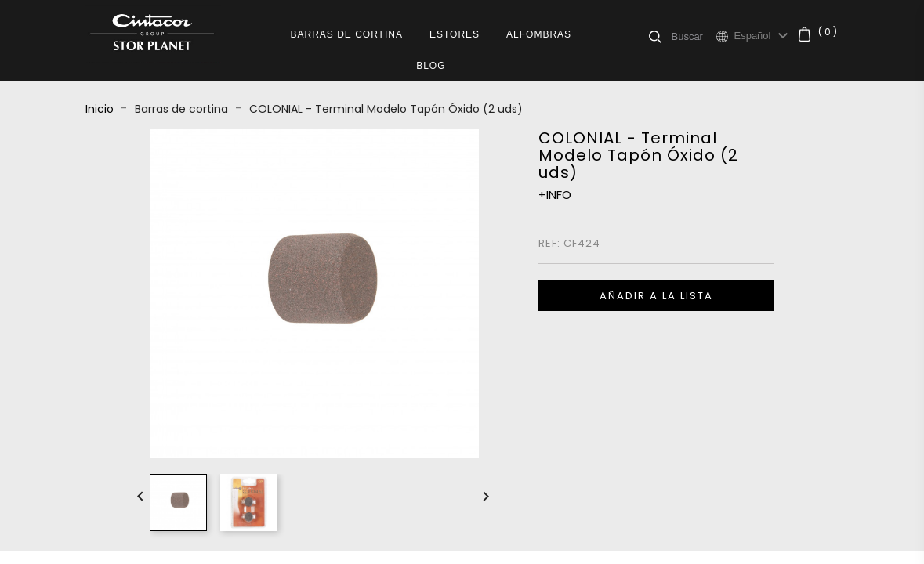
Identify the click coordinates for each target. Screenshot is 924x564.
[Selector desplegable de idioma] (763, 36)
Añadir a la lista (656, 296)
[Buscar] (693, 36)
